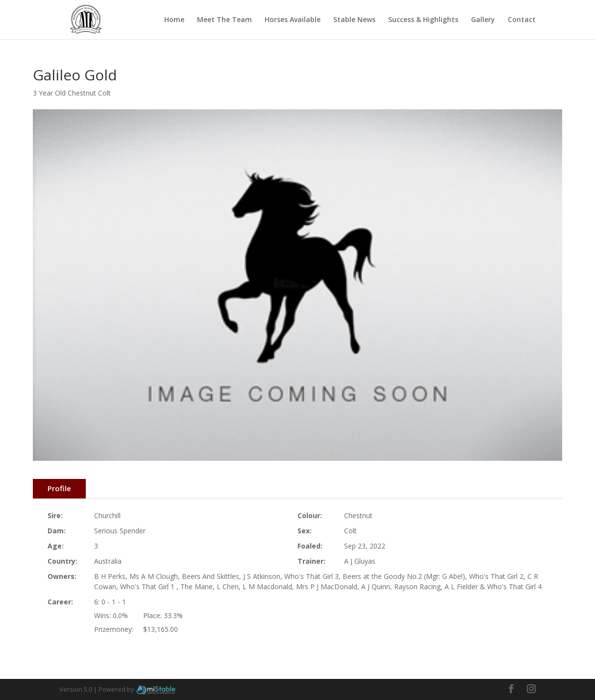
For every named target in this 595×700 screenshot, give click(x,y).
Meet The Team (224, 20)
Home (174, 20)
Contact (522, 20)
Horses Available (293, 20)
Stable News (354, 20)
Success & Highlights (423, 20)
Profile (59, 488)
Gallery (483, 20)
